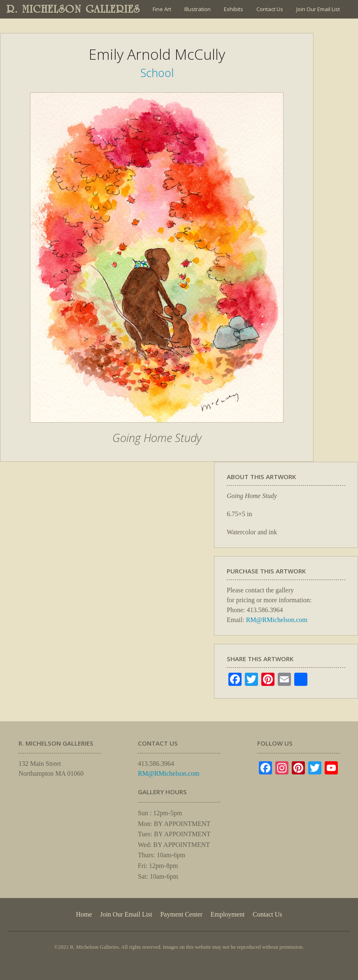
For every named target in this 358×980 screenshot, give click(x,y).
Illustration (198, 9)
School (157, 73)
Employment (228, 914)
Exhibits (234, 9)
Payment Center (181, 914)
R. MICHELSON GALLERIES (73, 9)
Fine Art (162, 9)
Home (84, 914)
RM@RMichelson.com (277, 620)
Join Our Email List (318, 9)
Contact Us (270, 9)
